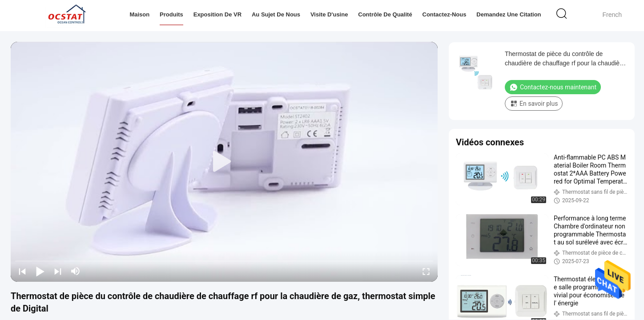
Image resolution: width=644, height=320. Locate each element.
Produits (171, 14)
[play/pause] (40, 271)
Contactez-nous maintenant (553, 87)
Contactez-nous (445, 14)
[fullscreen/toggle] (426, 271)
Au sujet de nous (276, 14)
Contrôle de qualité (385, 14)
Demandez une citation (509, 14)
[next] (58, 271)
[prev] (22, 271)
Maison (139, 14)
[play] (224, 162)
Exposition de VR (217, 14)
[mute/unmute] (76, 271)
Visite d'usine (329, 14)
